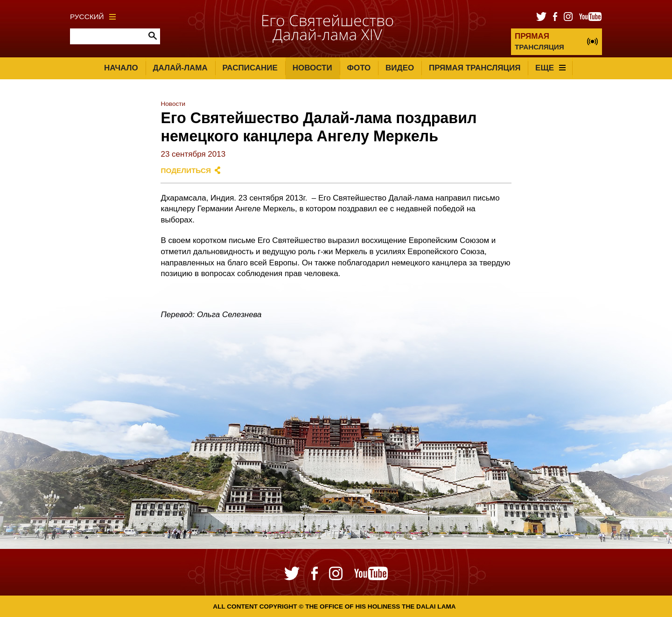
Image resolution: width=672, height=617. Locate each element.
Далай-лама (180, 68)
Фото (359, 68)
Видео (400, 68)
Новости (312, 68)
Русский (93, 17)
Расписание (250, 68)
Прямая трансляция (475, 68)
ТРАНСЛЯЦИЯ (539, 41)
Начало (121, 68)
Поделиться (186, 170)
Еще (550, 68)
